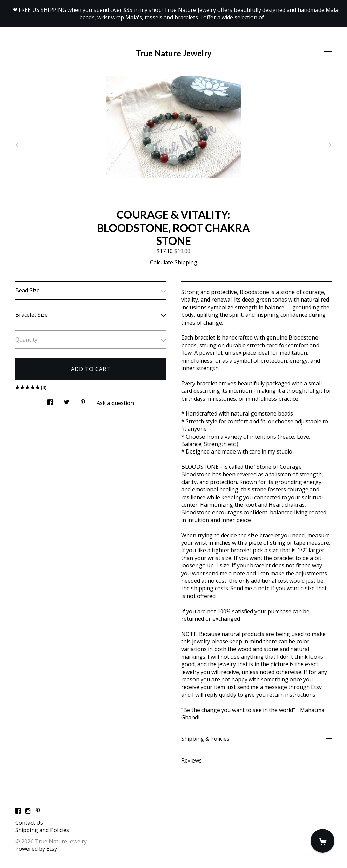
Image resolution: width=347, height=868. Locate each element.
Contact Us (29, 823)
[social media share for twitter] (67, 400)
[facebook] (18, 811)
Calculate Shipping (174, 262)
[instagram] (28, 811)
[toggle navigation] (328, 52)
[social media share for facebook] (50, 400)
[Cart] (323, 841)
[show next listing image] (315, 143)
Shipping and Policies (42, 830)
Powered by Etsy (36, 849)
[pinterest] (38, 811)
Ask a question (115, 403)
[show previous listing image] (32, 143)
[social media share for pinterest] (83, 400)
